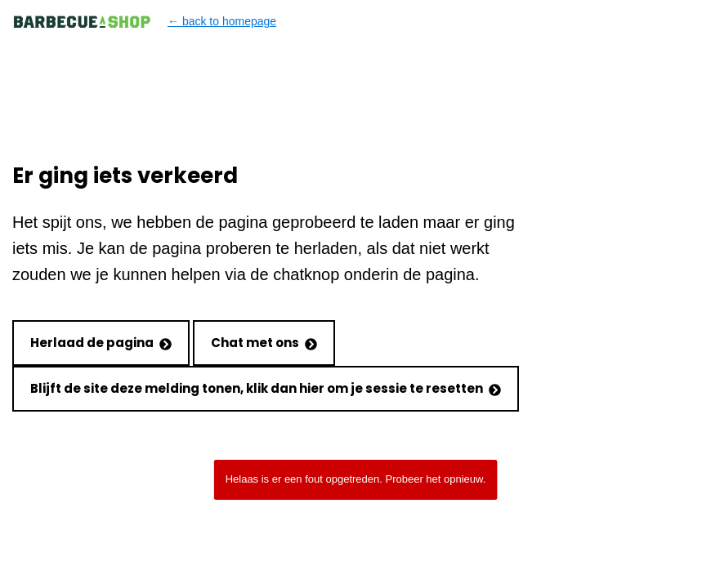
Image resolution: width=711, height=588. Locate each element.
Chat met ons (264, 343)
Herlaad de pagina (101, 343)
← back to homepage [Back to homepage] (144, 22)
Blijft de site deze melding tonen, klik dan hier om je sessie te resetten (266, 388)
